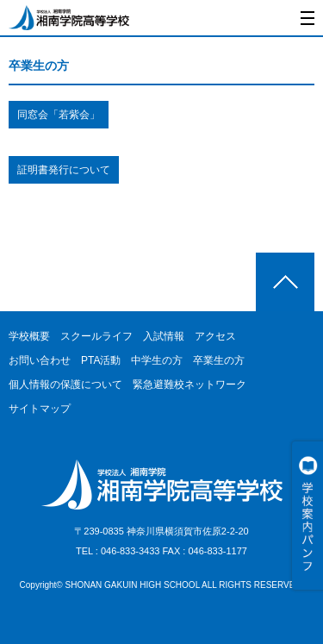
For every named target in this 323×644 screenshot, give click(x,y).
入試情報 (164, 336)
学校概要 (29, 336)
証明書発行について (64, 170)
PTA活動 (101, 360)
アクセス (215, 336)
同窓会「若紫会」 (59, 115)
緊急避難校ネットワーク (189, 385)
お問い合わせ (40, 360)
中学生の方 (157, 360)
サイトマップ (40, 409)
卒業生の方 (219, 360)
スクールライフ (96, 336)
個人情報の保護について (65, 385)
